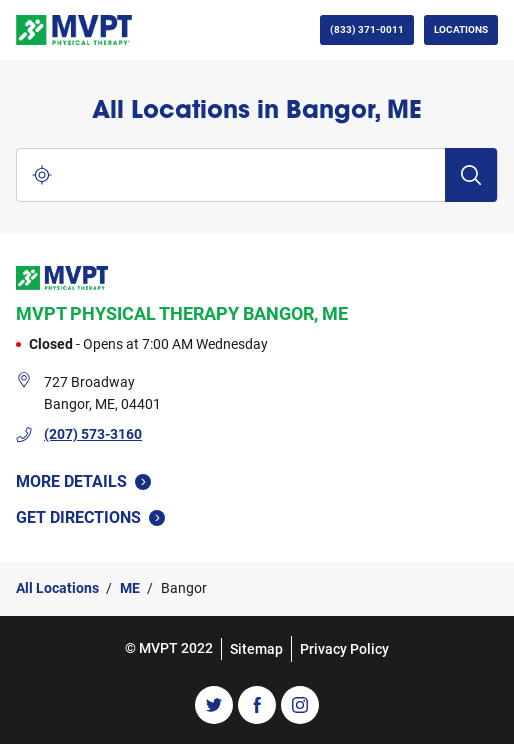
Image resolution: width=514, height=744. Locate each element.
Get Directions (100, 516)
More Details (83, 481)
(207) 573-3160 (93, 434)
